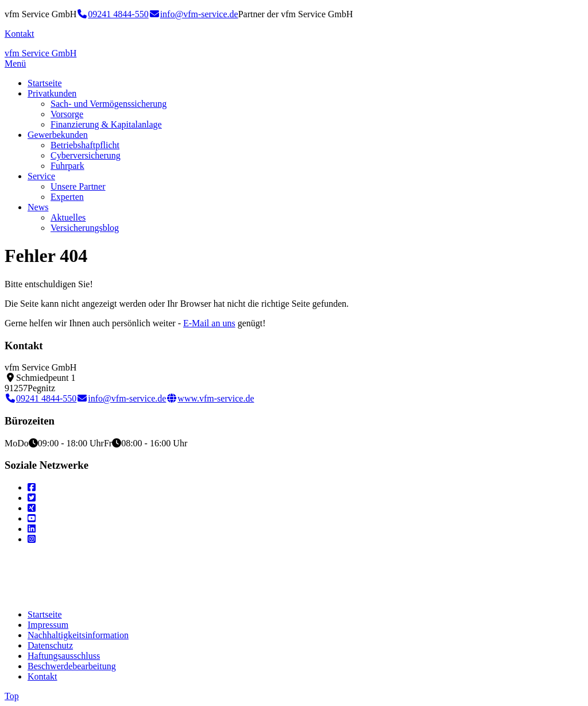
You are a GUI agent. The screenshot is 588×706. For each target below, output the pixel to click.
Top (12, 696)
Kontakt (20, 34)
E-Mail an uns (209, 323)
